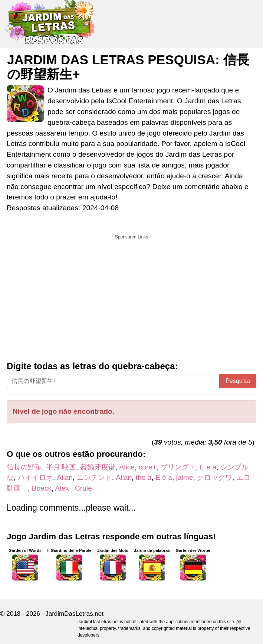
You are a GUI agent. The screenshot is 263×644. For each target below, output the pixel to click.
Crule (83, 488)
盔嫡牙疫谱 (98, 467)
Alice (127, 467)
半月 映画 (61, 467)
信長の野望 (24, 467)
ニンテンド (94, 477)
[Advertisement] (131, 295)
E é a (208, 467)
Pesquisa (238, 381)
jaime (185, 477)
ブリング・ (178, 467)
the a (144, 477)
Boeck (42, 488)
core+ (148, 467)
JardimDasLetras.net (74, 614)
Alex (63, 488)
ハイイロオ (35, 477)
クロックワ (215, 477)
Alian (65, 477)
